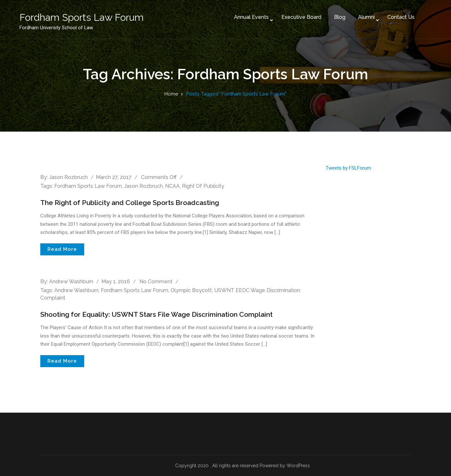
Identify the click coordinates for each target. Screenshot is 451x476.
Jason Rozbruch (68, 177)
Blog (327, 13)
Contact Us (388, 13)
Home (171, 94)
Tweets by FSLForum (348, 168)
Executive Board (288, 13)
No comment (156, 282)
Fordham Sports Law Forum (88, 186)
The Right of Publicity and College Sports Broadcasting (134, 202)
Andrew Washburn (71, 282)
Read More (62, 249)
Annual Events (238, 13)
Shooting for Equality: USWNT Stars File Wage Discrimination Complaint (162, 314)
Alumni (353, 13)
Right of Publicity (203, 186)
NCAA (172, 186)
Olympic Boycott (191, 290)
